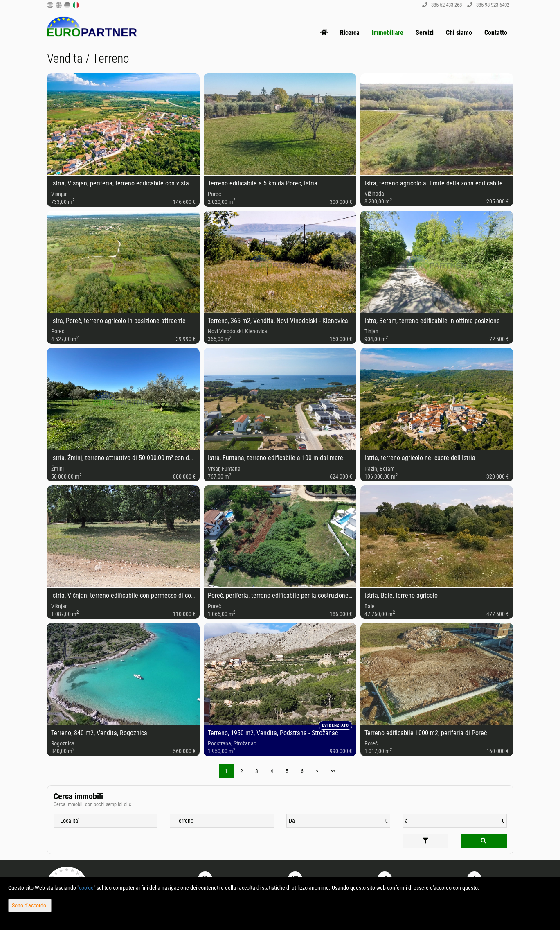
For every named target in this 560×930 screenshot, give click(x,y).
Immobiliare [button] (388, 33)
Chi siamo (459, 33)
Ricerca (350, 33)
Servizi (425, 33)
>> (333, 771)
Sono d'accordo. (30, 905)
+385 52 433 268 (442, 5)
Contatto (496, 33)
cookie (86, 888)
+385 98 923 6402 (488, 5)
